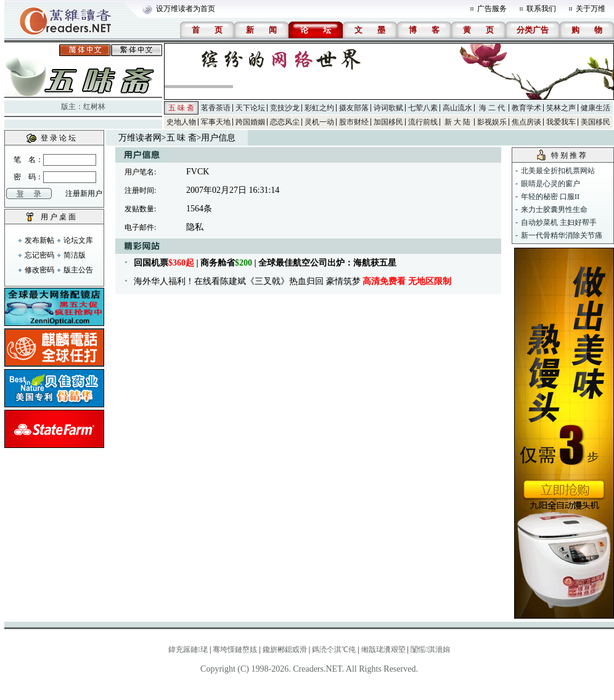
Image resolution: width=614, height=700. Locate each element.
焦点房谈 (526, 122)
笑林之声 (561, 108)
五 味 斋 (181, 108)
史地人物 (181, 122)
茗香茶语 (216, 108)
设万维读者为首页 (186, 9)
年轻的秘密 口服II (550, 197)
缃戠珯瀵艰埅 (383, 649)
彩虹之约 (319, 108)
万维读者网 (140, 138)
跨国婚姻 (250, 122)
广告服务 (492, 9)
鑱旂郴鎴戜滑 (285, 649)
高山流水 (457, 108)
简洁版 (75, 255)
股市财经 (354, 122)
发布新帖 (39, 240)
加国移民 (388, 122)
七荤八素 (423, 108)
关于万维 (591, 9)
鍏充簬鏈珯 (188, 649)
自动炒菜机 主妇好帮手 (559, 222)
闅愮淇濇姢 (430, 649)
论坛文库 (78, 240)
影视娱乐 (492, 122)
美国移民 (596, 122)
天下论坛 (250, 108)
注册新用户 (84, 193)
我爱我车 (561, 122)
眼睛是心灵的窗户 (551, 184)
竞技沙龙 (285, 108)
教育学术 (526, 108)
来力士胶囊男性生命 (554, 210)
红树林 (94, 107)
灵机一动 (319, 122)
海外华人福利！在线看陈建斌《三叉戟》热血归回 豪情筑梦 (293, 281)
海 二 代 (492, 108)
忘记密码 (39, 255)
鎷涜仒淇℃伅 (334, 649)
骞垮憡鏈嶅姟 (235, 649)
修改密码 (39, 270)
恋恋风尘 (285, 122)
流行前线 (423, 122)
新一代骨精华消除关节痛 (562, 235)
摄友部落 (354, 108)
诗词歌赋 (388, 108)
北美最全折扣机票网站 (558, 171)
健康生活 (596, 108)
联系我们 (541, 9)
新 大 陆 (457, 122)
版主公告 (78, 270)
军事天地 (216, 122)
